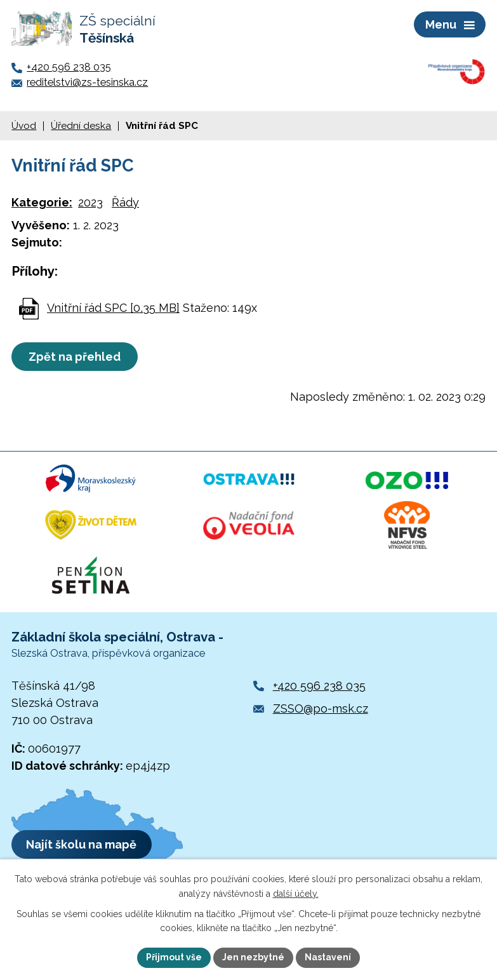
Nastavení (328, 957)
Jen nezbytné (253, 957)
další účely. (296, 894)
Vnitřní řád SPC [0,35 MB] (113, 308)
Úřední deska (81, 126)
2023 (90, 202)
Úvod (24, 126)
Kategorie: (42, 202)
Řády (125, 202)
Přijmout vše (174, 957)
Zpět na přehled (75, 357)
